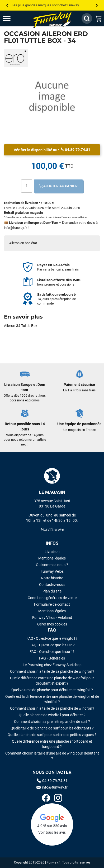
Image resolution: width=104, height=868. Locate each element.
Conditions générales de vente (52, 598)
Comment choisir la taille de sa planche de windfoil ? (52, 708)
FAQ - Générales (52, 658)
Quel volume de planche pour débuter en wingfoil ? (52, 690)
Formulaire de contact (52, 604)
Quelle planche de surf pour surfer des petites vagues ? (52, 735)
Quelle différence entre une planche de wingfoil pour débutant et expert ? (52, 681)
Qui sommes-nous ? (52, 565)
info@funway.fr (15, 228)
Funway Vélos (52, 571)
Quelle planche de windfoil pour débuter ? (52, 715)
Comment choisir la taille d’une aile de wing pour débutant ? (52, 756)
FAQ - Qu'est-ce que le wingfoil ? (52, 638)
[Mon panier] (99, 18)
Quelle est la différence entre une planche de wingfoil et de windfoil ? (52, 699)
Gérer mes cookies (52, 624)
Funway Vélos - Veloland (52, 618)
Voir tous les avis (52, 832)
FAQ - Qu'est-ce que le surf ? (52, 652)
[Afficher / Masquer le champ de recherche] (87, 18)
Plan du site (52, 591)
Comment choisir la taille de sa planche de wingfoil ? (52, 671)
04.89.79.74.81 (75, 149)
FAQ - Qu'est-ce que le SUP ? (52, 645)
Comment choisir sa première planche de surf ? (52, 722)
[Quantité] (27, 186)
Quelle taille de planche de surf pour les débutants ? (52, 728)
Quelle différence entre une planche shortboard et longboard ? (52, 744)
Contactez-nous (52, 585)
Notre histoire (52, 578)
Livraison (52, 552)
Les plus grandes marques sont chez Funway (45, 5)
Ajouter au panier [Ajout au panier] (58, 186)
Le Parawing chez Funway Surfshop (52, 665)
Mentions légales (52, 558)
